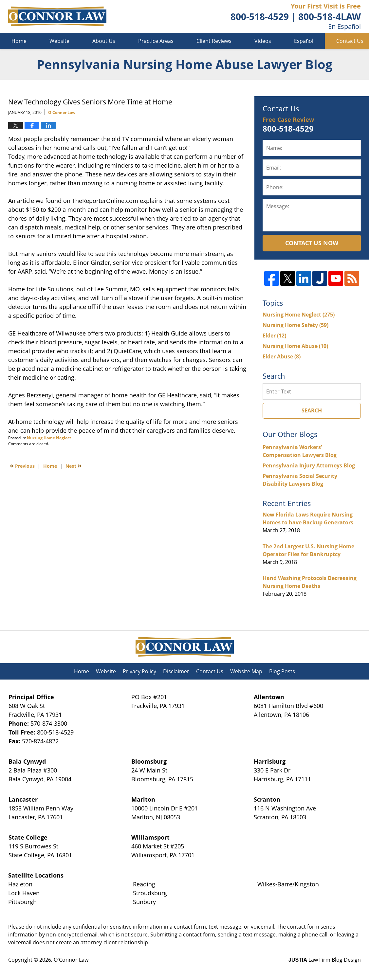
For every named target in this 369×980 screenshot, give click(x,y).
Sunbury (144, 902)
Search (312, 410)
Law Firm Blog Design (325, 960)
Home (19, 41)
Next (74, 465)
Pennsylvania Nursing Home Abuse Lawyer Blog (57, 16)
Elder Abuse (282, 356)
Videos (263, 41)
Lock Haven (24, 893)
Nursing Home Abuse (295, 346)
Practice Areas (156, 41)
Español (304, 41)
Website (59, 41)
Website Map (246, 671)
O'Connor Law (71, 960)
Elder (274, 336)
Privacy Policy (139, 671)
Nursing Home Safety (295, 325)
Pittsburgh (22, 902)
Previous (22, 465)
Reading (144, 884)
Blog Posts (282, 671)
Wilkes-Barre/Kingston (288, 884)
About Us (104, 41)
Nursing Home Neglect (49, 438)
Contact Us (210, 671)
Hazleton (20, 884)
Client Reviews (214, 41)
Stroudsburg (150, 893)
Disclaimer (176, 671)
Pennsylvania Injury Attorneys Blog (309, 465)
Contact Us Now (312, 243)
